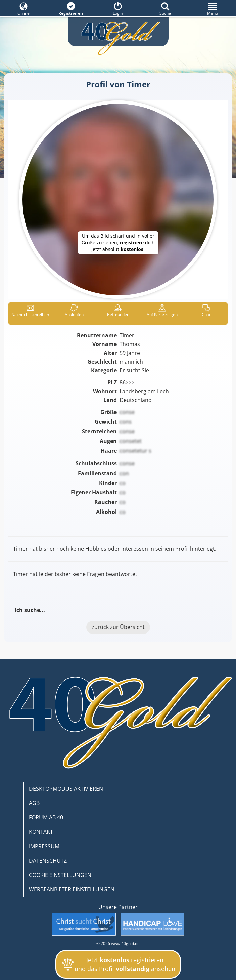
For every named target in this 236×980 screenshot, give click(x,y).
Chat (206, 311)
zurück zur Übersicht (118, 627)
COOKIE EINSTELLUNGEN (60, 875)
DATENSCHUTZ (48, 861)
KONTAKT (41, 832)
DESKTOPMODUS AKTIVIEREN (66, 789)
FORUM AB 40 (46, 817)
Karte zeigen (162, 311)
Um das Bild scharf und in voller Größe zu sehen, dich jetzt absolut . (118, 242)
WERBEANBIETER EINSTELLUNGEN (72, 889)
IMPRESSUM (44, 846)
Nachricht (30, 311)
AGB (34, 803)
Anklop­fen (74, 311)
